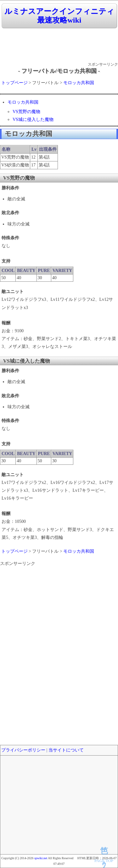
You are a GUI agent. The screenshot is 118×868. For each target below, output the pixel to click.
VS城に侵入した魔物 (33, 119)
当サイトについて (66, 750)
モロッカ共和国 (79, 83)
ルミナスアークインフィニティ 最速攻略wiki (59, 16)
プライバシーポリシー (23, 750)
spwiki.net (41, 858)
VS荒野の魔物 (26, 112)
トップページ (14, 83)
